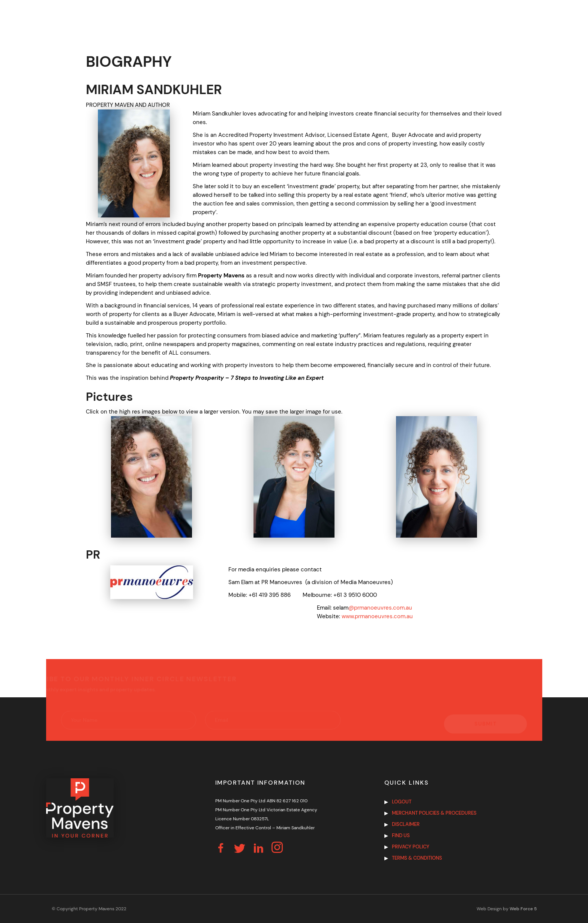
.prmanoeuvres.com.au (383, 616)
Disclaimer (406, 824)
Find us (401, 835)
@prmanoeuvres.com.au (380, 608)
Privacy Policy (411, 847)
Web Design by (507, 909)
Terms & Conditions (417, 858)
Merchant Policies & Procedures (434, 813)
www (348, 616)
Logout (402, 802)
